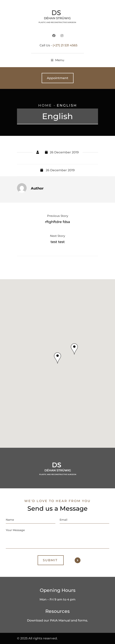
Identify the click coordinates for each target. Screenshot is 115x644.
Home (45, 105)
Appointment (58, 78)
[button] (57, 358)
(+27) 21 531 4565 (65, 45)
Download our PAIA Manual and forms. (57, 620)
